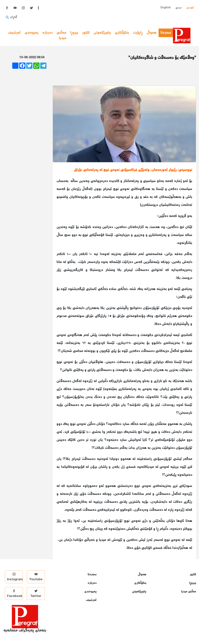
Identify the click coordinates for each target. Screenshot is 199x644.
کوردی (190, 8)
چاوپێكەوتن (102, 33)
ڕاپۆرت (138, 33)
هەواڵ (152, 33)
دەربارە (48, 33)
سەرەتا (167, 33)
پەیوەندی (32, 33)
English (166, 8)
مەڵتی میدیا (61, 36)
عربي (179, 8)
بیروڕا (74, 33)
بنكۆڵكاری (122, 33)
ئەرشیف (14, 33)
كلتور (86, 33)
